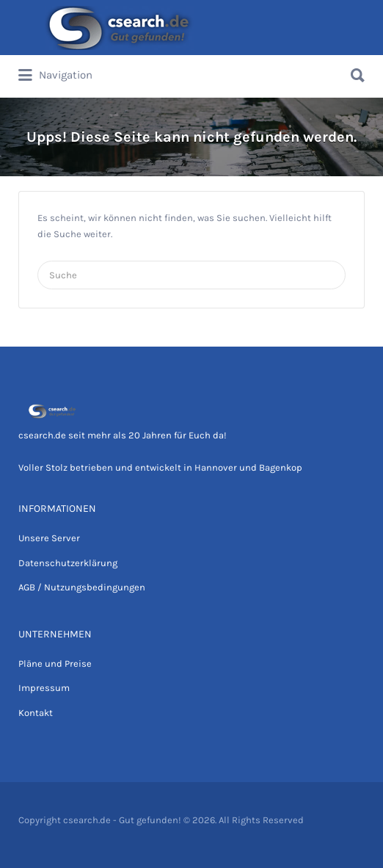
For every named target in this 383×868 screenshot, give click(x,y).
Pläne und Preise (55, 663)
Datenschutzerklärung (68, 563)
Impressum (44, 688)
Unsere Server (49, 538)
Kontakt (36, 713)
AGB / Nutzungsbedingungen (82, 587)
